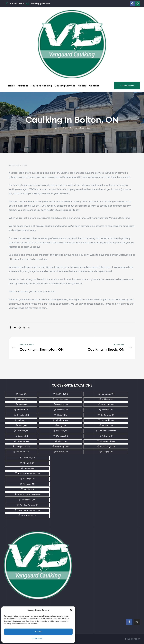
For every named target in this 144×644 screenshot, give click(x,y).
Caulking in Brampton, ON (41, 348)
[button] (71, 610)
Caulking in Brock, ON (103, 348)
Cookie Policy (37, 639)
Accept (38, 632)
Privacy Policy (132, 639)
